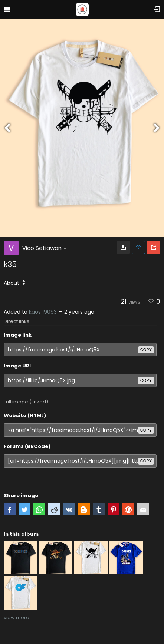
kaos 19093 (43, 312)
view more (17, 617)
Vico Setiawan (44, 248)
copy (146, 350)
